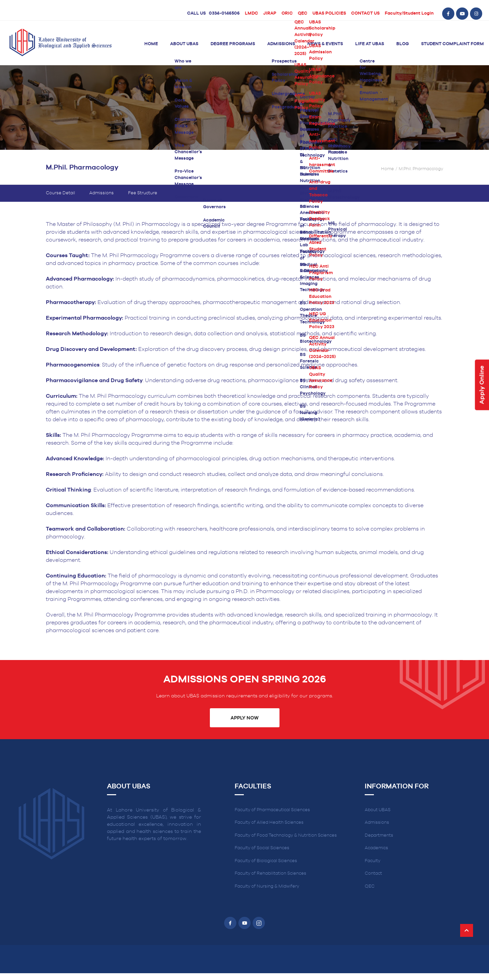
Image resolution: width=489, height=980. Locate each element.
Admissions (281, 44)
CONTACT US (365, 13)
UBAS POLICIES (329, 13)
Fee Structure (143, 193)
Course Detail (60, 193)
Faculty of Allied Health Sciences (269, 823)
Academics (376, 848)
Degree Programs (233, 44)
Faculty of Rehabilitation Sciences (270, 874)
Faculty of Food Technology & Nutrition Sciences (286, 835)
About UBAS (184, 44)
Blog (403, 44)
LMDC (251, 13)
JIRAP (270, 13)
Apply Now (244, 718)
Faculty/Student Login (409, 13)
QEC (303, 13)
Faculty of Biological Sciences (266, 861)
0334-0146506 (224, 13)
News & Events (325, 44)
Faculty (373, 861)
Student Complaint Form (452, 44)
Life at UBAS (370, 44)
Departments (379, 835)
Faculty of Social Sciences (262, 848)
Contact (373, 874)
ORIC (287, 13)
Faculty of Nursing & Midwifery (267, 886)
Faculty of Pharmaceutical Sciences (272, 810)
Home (151, 44)
